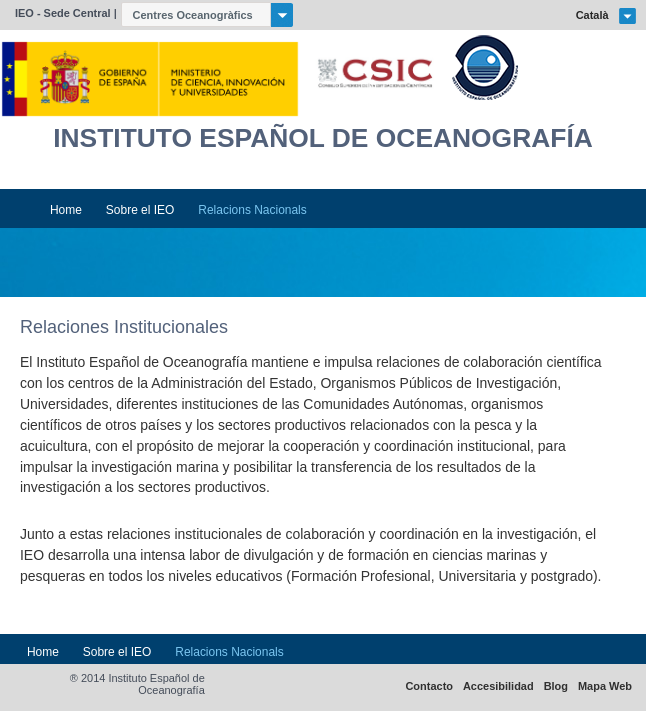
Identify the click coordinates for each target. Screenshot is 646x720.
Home (66, 210)
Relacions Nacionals (252, 210)
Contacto (429, 686)
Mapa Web (605, 686)
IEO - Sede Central (63, 13)
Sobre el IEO (140, 210)
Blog (556, 686)
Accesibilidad (498, 686)
